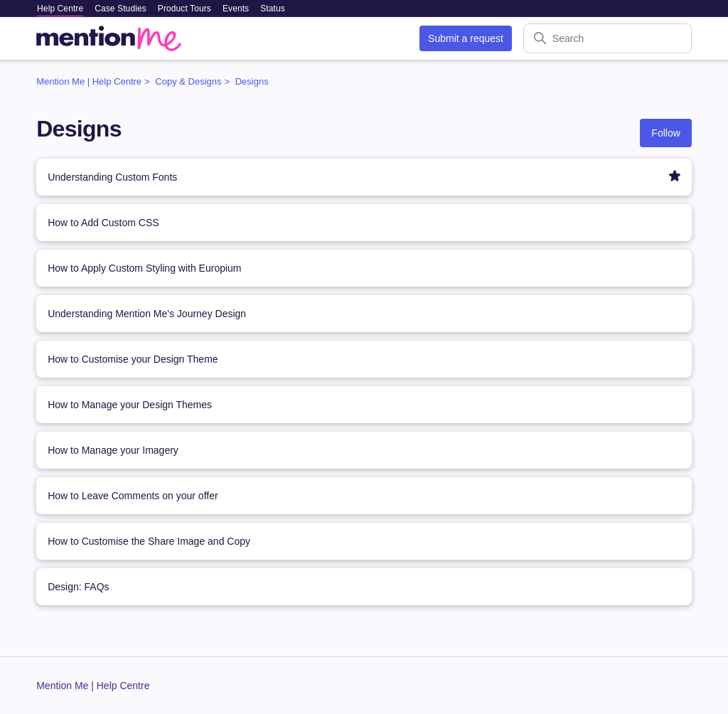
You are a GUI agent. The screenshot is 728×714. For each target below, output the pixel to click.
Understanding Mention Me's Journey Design (147, 314)
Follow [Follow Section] (665, 133)
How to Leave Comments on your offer (133, 496)
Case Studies (121, 9)
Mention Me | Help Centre (89, 81)
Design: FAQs (78, 587)
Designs (252, 81)
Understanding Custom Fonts (112, 177)
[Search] (607, 38)
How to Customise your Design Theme (133, 359)
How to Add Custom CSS (103, 223)
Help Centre (60, 9)
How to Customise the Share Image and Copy (149, 541)
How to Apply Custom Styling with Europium (144, 268)
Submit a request (466, 38)
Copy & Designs (188, 81)
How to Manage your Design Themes (130, 405)
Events (236, 9)
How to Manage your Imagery (113, 450)
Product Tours (184, 9)
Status (273, 9)
